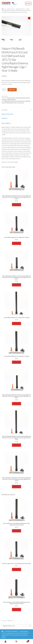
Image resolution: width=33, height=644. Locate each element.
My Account (5, 642)
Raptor (15, 103)
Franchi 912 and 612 (21, 101)
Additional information (7, 114)
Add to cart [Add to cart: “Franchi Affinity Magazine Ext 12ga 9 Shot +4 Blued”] (16, 362)
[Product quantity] (4, 90)
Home (5, 9)
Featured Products (11, 98)
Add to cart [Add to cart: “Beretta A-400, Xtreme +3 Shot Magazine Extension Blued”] (16, 569)
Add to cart (12, 89)
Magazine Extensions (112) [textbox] (16, 626)
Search (16, 642)
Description (5, 110)
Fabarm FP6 (13, 101)
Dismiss (4, 637)
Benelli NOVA (7, 101)
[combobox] (17, 625)
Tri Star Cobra (21, 103)
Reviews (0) (4, 118)
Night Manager (10, 103)
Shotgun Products (11, 9)
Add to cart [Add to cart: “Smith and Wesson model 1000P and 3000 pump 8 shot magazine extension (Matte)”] (16, 609)
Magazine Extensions (20, 9)
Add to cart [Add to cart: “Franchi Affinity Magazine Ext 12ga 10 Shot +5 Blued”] (16, 323)
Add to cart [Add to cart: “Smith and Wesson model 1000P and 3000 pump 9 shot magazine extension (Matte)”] (16, 531)
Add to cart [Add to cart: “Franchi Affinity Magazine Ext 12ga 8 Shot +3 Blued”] (16, 243)
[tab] (17, 110)
